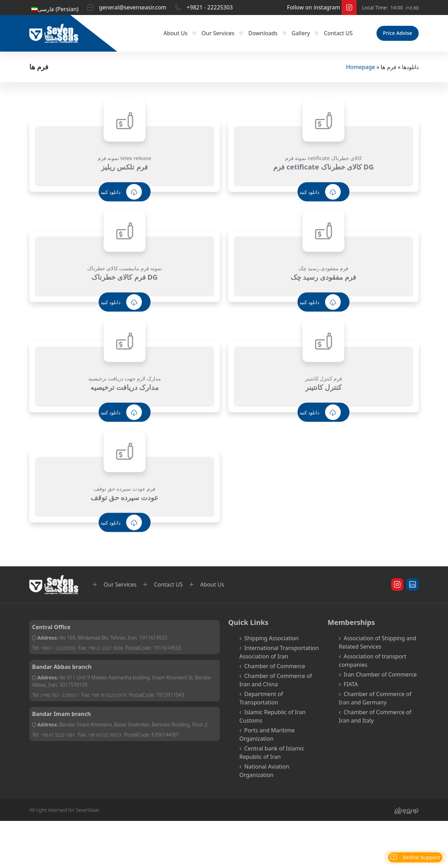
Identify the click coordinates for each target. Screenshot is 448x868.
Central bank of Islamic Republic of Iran (272, 755)
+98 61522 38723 (113, 737)
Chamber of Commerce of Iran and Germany (375, 701)
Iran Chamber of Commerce (380, 677)
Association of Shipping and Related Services (378, 645)
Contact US (327, 36)
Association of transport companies (373, 663)
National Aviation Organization (264, 773)
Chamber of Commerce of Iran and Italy (375, 719)
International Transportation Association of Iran (279, 655)
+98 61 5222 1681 (61, 737)
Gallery (290, 36)
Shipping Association (271, 641)
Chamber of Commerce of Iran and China (276, 682)
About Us (165, 36)
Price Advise (392, 36)
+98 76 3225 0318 (118, 697)
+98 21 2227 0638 (114, 650)
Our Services (207, 36)
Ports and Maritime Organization (267, 737)
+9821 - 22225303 (61, 650)
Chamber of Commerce (275, 669)
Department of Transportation (261, 701)
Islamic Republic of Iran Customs (272, 719)
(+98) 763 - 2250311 (63, 697)
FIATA (351, 687)
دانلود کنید (121, 194)
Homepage (361, 69)
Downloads (252, 36)
